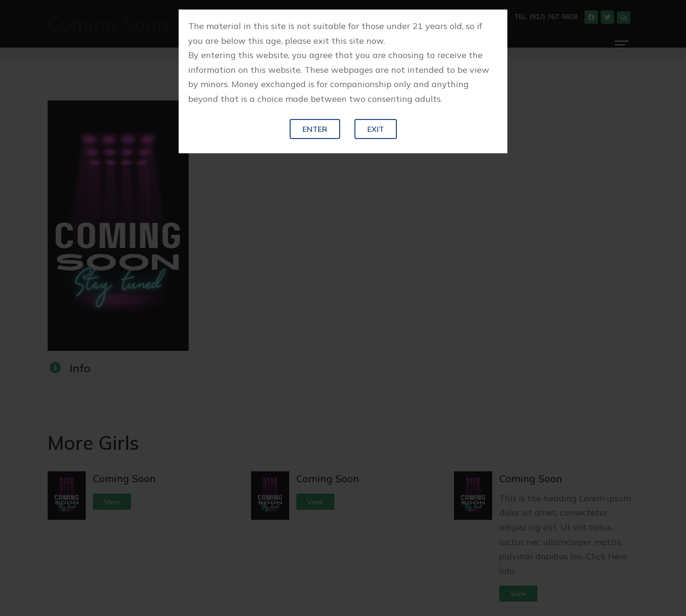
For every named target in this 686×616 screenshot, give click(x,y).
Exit (376, 129)
